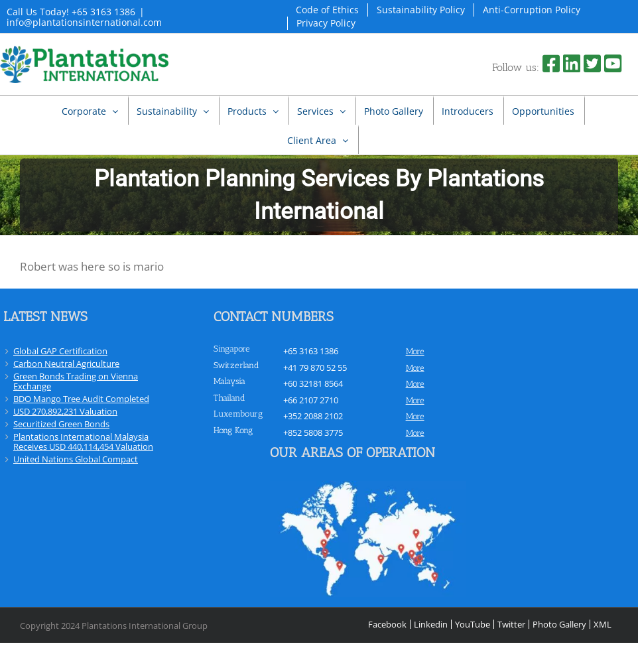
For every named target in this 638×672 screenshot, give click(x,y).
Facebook (387, 624)
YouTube (473, 624)
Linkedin (431, 624)
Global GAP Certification (60, 351)
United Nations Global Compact (76, 459)
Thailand (229, 398)
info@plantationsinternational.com (84, 22)
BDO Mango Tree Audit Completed (81, 399)
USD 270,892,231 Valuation (65, 411)
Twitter (511, 624)
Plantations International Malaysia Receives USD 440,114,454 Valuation (83, 441)
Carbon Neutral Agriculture (66, 364)
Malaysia (229, 381)
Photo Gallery (559, 624)
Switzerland (236, 365)
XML (603, 624)
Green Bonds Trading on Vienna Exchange (76, 381)
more (415, 351)
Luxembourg (238, 414)
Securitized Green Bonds (61, 424)
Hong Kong (233, 430)
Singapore (232, 349)
